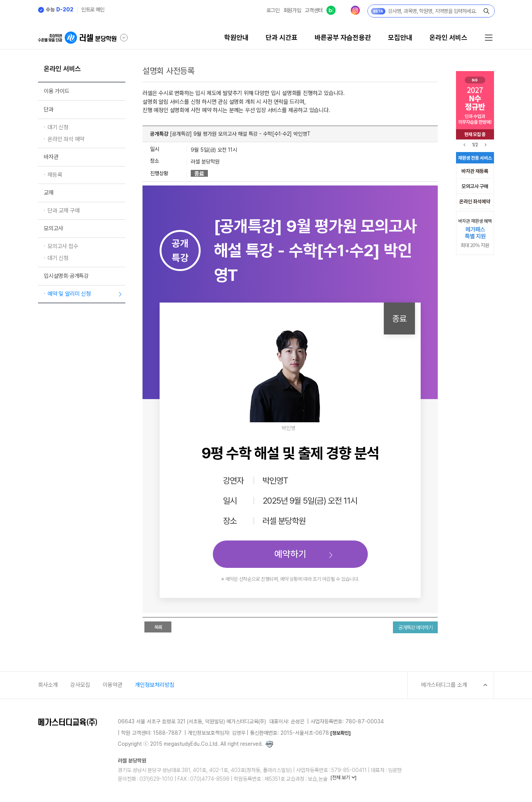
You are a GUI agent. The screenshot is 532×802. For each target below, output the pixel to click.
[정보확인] (340, 733)
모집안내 (400, 38)
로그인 (273, 10)
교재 (49, 193)
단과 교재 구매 (63, 211)
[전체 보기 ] (343, 777)
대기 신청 (58, 127)
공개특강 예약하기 (415, 628)
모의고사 (53, 228)
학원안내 (236, 38)
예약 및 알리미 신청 (69, 294)
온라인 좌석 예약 (66, 139)
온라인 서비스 (448, 38)
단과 (49, 109)
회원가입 (292, 10)
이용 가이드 (57, 91)
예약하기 (290, 554)
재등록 (55, 175)
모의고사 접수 (63, 246)
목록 (158, 627)
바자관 (51, 157)
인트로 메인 (93, 10)
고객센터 (314, 10)
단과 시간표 (282, 38)
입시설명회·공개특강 (66, 276)
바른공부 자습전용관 (343, 38)
